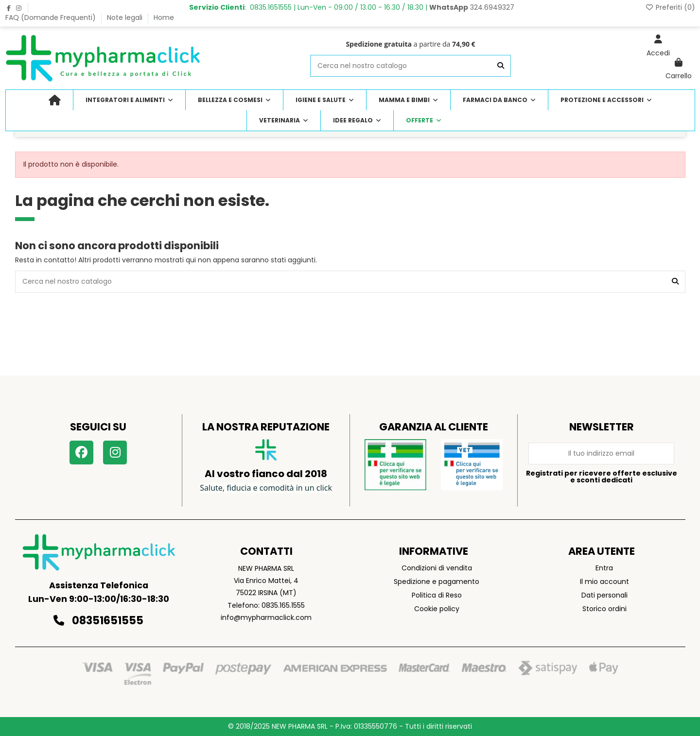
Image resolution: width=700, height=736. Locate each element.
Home (164, 17)
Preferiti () (670, 7)
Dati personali (604, 595)
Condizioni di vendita (437, 568)
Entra (604, 568)
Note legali (126, 17)
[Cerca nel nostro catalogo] (501, 66)
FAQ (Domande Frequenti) (52, 17)
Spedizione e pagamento (437, 582)
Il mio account (604, 582)
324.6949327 (472, 7)
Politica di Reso (437, 595)
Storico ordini (604, 609)
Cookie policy (437, 609)
